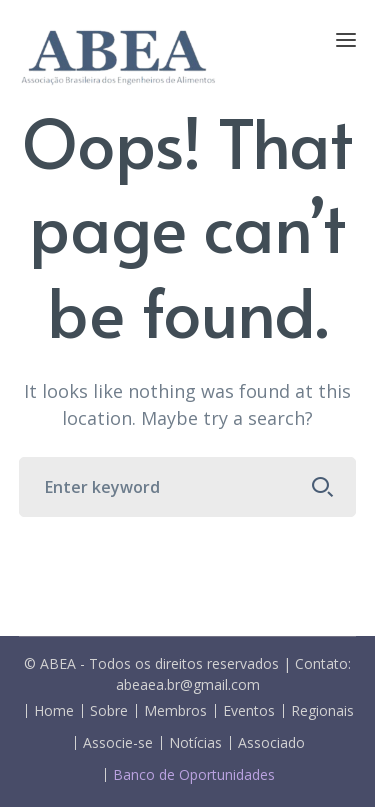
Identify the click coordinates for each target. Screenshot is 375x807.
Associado (271, 743)
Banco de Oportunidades (194, 775)
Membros (175, 711)
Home (54, 711)
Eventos (249, 711)
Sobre (109, 711)
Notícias (195, 743)
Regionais (322, 711)
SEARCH (322, 487)
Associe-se (118, 743)
